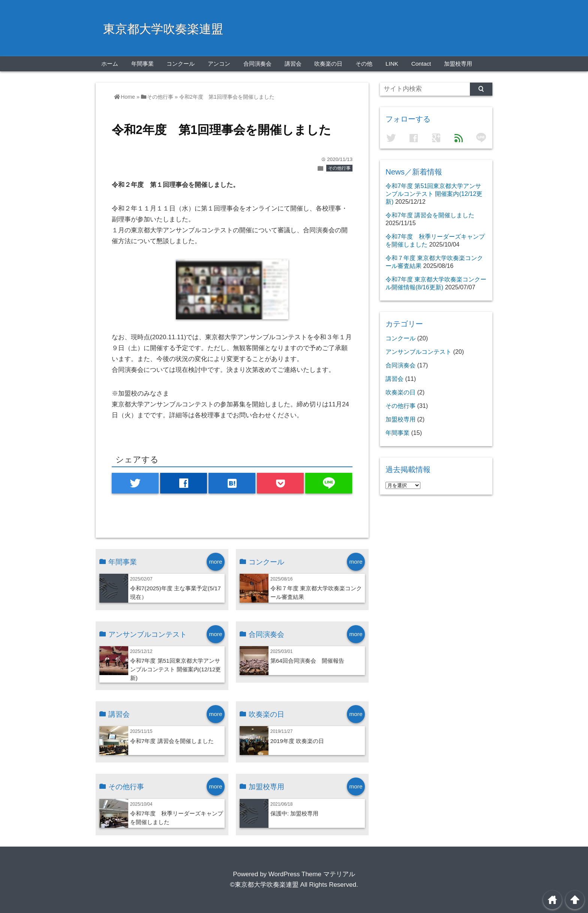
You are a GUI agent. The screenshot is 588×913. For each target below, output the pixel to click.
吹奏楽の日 (328, 64)
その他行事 (339, 168)
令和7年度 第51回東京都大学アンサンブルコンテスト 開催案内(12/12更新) (176, 669)
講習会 (293, 64)
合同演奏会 (257, 64)
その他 (364, 64)
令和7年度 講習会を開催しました (172, 741)
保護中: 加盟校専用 (295, 813)
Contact (421, 64)
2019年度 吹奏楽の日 (297, 741)
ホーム (110, 64)
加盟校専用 (458, 64)
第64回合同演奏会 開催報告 (307, 661)
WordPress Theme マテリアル (312, 874)
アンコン (219, 64)
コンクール (181, 64)
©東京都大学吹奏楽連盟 (264, 885)
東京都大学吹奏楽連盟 (163, 29)
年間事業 (142, 64)
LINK (392, 64)
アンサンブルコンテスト (418, 352)
